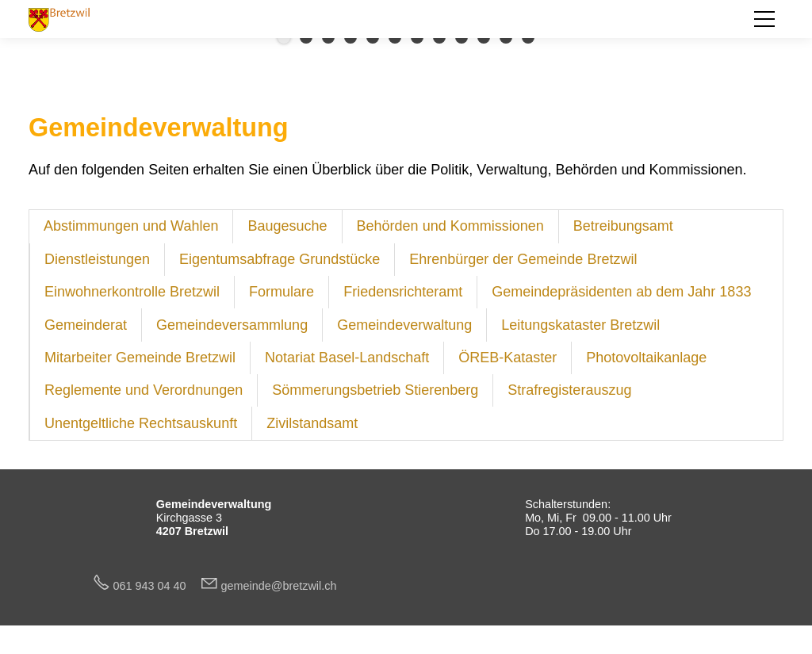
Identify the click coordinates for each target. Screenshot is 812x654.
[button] (764, 19)
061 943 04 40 (156, 586)
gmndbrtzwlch (279, 586)
